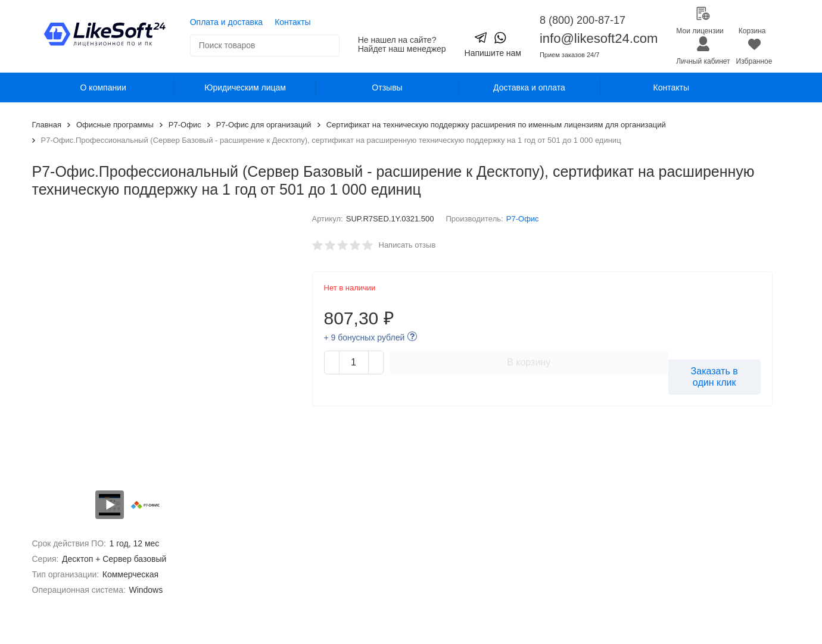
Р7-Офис (185, 125)
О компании (103, 87)
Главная (47, 125)
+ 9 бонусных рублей (365, 337)
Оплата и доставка (226, 22)
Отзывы (387, 87)
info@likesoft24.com (599, 38)
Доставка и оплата (529, 87)
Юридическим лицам (245, 87)
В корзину (529, 362)
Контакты (292, 22)
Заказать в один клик (714, 377)
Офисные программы (115, 125)
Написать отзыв (407, 245)
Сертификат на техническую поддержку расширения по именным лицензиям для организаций (496, 125)
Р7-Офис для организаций (264, 125)
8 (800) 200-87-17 (583, 20)
